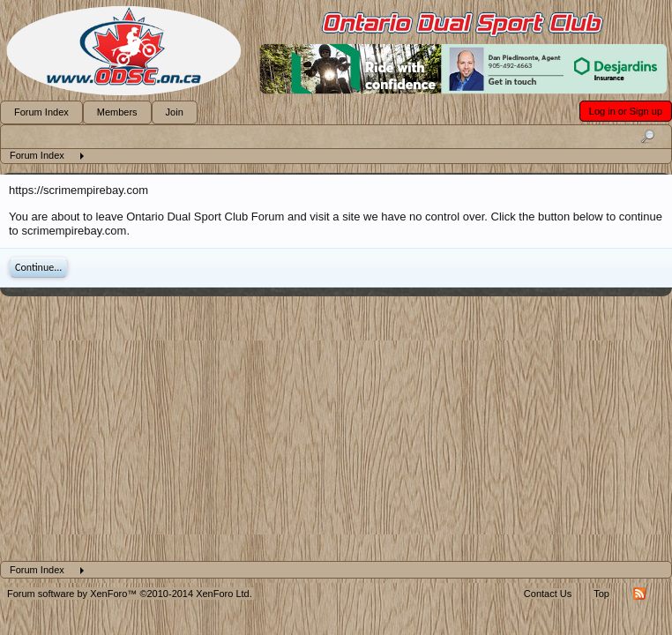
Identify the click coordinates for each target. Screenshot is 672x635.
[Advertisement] (336, 429)
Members (117, 112)
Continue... (38, 267)
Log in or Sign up (626, 111)
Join (175, 112)
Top (601, 594)
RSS (639, 594)
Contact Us (548, 594)
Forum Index (41, 112)
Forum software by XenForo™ (130, 594)
